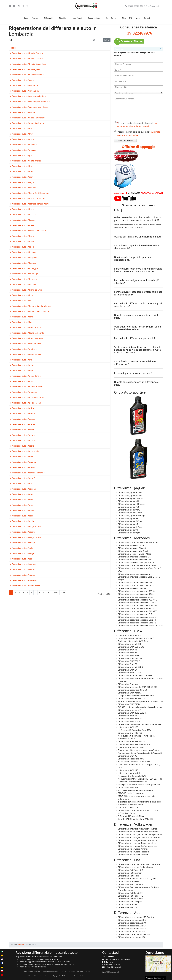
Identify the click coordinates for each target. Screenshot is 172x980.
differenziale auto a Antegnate (24, 392)
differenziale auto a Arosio (22, 521)
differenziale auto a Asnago (23, 543)
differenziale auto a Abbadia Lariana (26, 59)
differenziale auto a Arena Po (23, 478)
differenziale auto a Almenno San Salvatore (30, 311)
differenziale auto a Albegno (23, 220)
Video (138, 18)
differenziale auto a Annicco (23, 381)
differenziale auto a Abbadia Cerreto (26, 53)
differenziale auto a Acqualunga (24, 91)
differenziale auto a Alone (22, 317)
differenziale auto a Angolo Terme (25, 376)
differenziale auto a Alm (21, 301)
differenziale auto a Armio (22, 500)
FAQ (131, 18)
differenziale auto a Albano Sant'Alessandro (30, 193)
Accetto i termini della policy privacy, (137, 133)
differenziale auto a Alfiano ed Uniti (26, 290)
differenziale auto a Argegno (23, 489)
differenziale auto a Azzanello (23, 580)
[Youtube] (14, 6)
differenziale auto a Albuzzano (24, 279)
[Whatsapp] (27, 6)
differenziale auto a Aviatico (23, 575)
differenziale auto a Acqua (22, 80)
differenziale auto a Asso (21, 559)
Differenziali (49, 18)
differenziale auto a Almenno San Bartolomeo (31, 306)
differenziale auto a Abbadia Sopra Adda (28, 64)
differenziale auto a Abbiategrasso (26, 69)
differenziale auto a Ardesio (23, 467)
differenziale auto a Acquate (23, 112)
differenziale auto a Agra (21, 155)
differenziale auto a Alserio (22, 322)
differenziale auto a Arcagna (23, 419)
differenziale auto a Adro (21, 128)
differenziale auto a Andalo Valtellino (27, 354)
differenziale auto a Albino (22, 241)
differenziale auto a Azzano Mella (25, 586)
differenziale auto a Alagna (22, 182)
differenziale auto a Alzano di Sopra (26, 328)
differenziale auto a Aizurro (22, 177)
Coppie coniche (94, 18)
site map (80, 971)
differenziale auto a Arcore (22, 446)
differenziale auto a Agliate (22, 139)
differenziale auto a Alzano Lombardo (27, 333)
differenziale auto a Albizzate (23, 252)
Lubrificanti (77, 18)
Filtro (107, 40)
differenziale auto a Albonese (23, 263)
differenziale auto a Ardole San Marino (27, 473)
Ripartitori (63, 18)
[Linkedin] (19, 6)
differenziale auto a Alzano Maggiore (27, 338)
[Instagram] (23, 6)
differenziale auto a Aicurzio (23, 166)
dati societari (35, 971)
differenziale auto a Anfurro (23, 365)
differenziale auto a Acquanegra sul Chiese (29, 107)
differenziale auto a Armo (22, 505)
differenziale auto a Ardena (22, 457)
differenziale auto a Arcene (22, 430)
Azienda (35, 18)
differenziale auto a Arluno (22, 494)
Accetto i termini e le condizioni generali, (136, 124)
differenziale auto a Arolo (22, 516)
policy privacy (63, 971)
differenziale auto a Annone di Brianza (27, 387)
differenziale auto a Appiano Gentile (26, 403)
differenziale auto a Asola (22, 548)
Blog (124, 18)
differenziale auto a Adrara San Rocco (27, 123)
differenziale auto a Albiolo (22, 247)
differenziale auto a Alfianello (23, 284)
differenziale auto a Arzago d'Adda (26, 537)
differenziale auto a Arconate (23, 440)
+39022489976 (133, 6)
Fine (63, 593)
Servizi (114, 18)
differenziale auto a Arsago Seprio (25, 527)
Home (26, 18)
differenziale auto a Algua (22, 295)
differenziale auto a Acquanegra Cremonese (30, 102)
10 (48, 593)
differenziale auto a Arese (22, 483)
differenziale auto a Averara (23, 570)
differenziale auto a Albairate (23, 188)
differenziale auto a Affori (22, 134)
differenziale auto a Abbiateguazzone (27, 75)
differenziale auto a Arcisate (23, 435)
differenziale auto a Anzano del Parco (27, 397)
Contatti (147, 18)
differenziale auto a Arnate (22, 510)
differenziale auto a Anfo (21, 360)
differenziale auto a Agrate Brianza (26, 161)
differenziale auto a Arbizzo (22, 414)
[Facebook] (10, 6)
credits (87, 971)
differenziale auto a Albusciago (24, 274)
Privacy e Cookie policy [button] (155, 978)
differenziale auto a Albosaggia (24, 268)
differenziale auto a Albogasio (24, 258)
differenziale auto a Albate (22, 209)
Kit (106, 18)
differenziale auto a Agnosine (23, 150)
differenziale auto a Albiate (22, 236)
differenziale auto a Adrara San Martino (28, 118)
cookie (73, 971)
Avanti (55, 593)
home (27, 971)
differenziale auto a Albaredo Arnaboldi (28, 198)
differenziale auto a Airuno (22, 172)
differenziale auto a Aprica (22, 408)
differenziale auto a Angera (22, 371)
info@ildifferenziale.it (151, 6)
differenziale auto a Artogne (23, 532)
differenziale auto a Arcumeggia (25, 451)
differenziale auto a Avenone (23, 564)
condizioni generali (49, 971)
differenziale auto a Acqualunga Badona (28, 96)
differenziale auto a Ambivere (23, 349)
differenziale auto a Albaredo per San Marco (30, 204)
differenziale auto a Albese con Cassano (28, 231)
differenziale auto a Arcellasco (24, 424)
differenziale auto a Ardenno (23, 462)
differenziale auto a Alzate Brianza (26, 344)
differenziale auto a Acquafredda (25, 85)
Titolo (13, 48)
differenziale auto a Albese (22, 225)
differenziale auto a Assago (22, 553)
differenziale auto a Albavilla (23, 215)
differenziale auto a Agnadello (24, 145)
